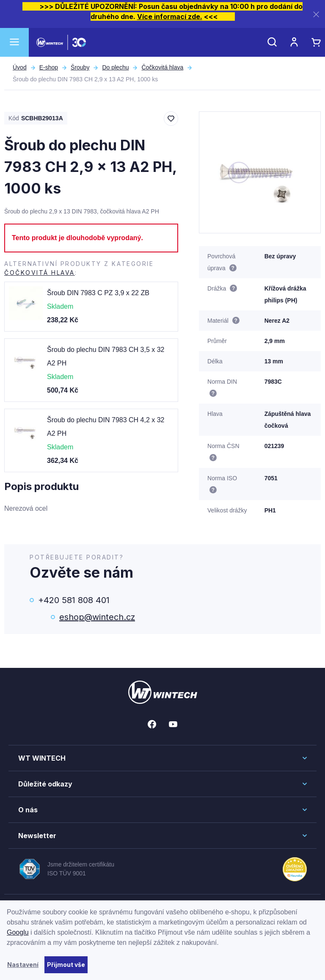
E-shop (49, 67)
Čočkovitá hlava (162, 67)
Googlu (18, 932)
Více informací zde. (170, 17)
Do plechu (115, 67)
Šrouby (80, 67)
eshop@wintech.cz (97, 617)
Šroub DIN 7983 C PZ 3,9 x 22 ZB (98, 293)
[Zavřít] (316, 14)
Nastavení (23, 965)
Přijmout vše (66, 965)
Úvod (20, 67)
